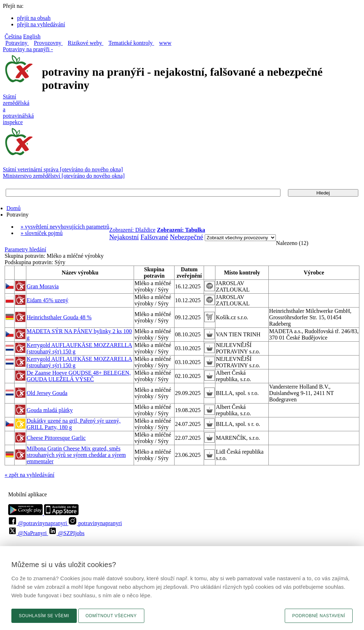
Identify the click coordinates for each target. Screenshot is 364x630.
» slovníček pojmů (42, 233)
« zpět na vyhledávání (30, 475)
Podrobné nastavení (319, 616)
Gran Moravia (43, 286)
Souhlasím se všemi (44, 616)
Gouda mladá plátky (50, 410)
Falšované (154, 237)
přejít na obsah (34, 18)
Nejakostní (124, 237)
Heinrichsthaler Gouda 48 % (59, 317)
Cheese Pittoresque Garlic (56, 438)
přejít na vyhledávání (41, 24)
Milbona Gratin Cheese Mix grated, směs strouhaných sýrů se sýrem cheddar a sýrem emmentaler (76, 455)
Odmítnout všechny (111, 616)
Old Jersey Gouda (47, 393)
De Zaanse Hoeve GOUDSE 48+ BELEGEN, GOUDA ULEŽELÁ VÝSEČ (79, 376)
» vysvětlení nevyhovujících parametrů (65, 227)
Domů (14, 208)
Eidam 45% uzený (47, 300)
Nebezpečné (187, 237)
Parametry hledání (25, 249)
